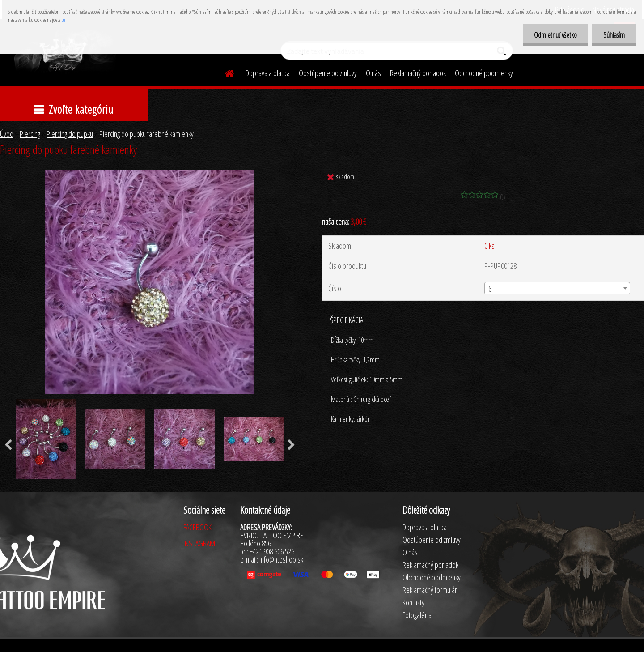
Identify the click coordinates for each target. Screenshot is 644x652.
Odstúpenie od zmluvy (328, 73)
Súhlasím (614, 35)
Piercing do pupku (70, 134)
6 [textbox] (490, 289)
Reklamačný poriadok (418, 73)
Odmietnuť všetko (555, 35)
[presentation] (291, 445)
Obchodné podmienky (484, 73)
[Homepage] (224, 72)
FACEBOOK (197, 527)
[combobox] (557, 288)
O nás (373, 73)
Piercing (30, 134)
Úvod (7, 134)
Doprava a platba (268, 73)
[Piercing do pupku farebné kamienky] (150, 175)
